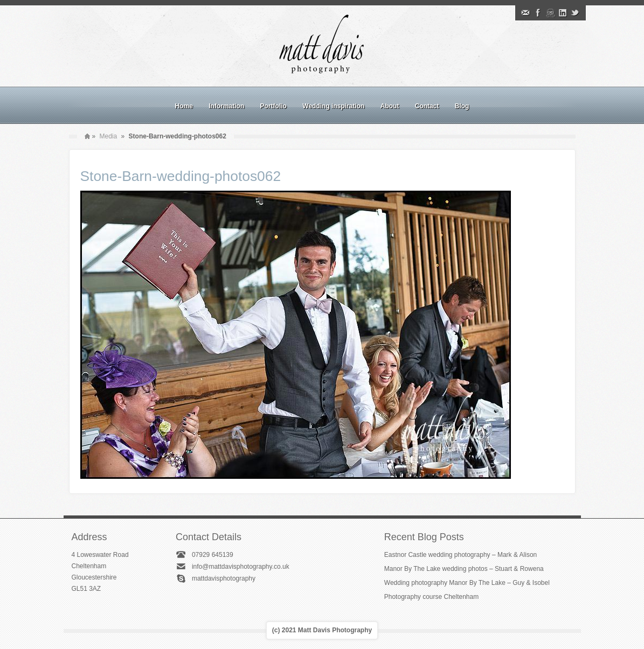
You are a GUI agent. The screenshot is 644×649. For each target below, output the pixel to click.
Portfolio (273, 106)
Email (525, 13)
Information (226, 106)
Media (109, 136)
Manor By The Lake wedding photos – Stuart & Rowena (464, 569)
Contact (427, 106)
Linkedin (563, 13)
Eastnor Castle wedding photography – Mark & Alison (461, 555)
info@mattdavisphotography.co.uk (241, 567)
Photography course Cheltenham (431, 597)
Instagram (550, 13)
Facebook (538, 13)
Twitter (575, 13)
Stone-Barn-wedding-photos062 (181, 176)
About (390, 106)
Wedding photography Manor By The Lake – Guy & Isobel (467, 583)
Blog (462, 106)
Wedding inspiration (333, 106)
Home (184, 106)
